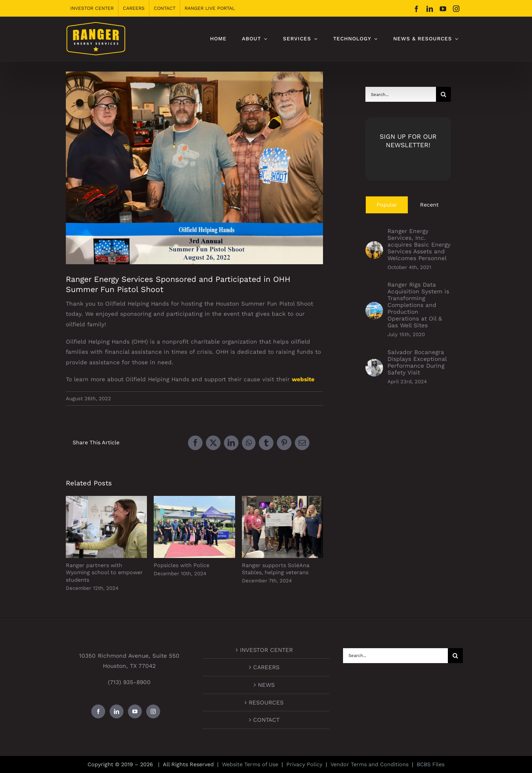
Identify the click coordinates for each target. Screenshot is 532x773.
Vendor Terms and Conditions (369, 764)
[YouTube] (135, 711)
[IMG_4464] (194, 168)
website (303, 379)
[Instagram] (153, 711)
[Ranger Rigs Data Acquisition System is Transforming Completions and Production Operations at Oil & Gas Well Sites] (374, 307)
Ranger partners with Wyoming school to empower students (104, 573)
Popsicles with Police (182, 565)
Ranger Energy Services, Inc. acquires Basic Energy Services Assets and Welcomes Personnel (419, 245)
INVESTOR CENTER (266, 650)
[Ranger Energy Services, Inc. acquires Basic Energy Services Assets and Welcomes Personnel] (374, 246)
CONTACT (266, 720)
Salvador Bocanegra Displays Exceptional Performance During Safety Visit (417, 362)
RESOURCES (266, 702)
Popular (387, 205)
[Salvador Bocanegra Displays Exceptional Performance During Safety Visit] (374, 364)
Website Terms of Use (250, 764)
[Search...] (401, 94)
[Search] (443, 94)
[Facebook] (98, 711)
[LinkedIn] (117, 711)
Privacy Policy (304, 764)
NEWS (266, 685)
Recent (429, 205)
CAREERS (266, 667)
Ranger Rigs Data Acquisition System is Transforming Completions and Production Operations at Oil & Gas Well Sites (418, 305)
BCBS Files (431, 764)
